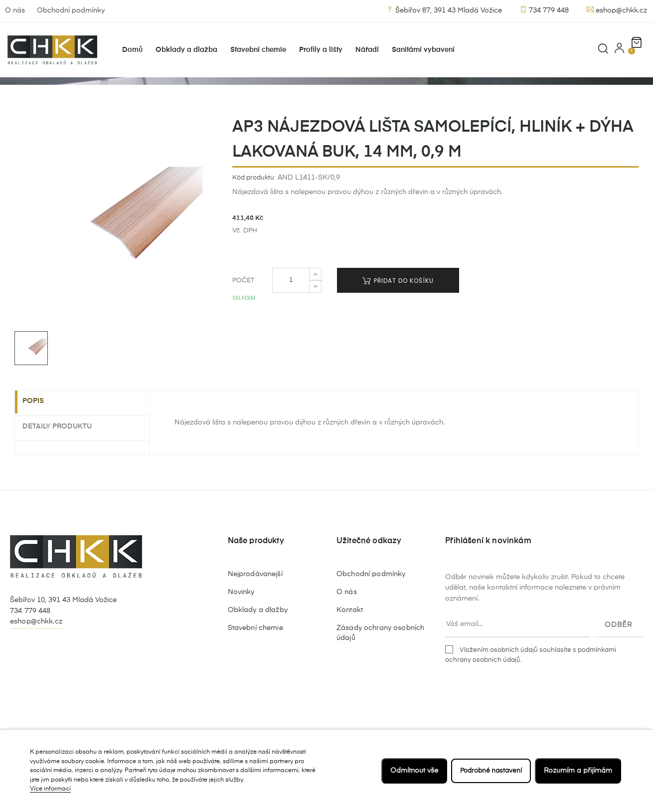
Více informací (50, 789)
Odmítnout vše (410, 771)
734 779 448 (544, 10)
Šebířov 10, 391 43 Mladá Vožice (63, 637)
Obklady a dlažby (258, 647)
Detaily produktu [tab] (65, 463)
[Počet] (291, 318)
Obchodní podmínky (71, 10)
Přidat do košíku (398, 318)
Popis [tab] (41, 439)
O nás (15, 10)
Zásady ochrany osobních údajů (380, 670)
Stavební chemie (255, 665)
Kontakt (350, 647)
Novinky (241, 629)
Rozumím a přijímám (578, 771)
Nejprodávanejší (255, 611)
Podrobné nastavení (489, 771)
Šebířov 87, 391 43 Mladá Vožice (444, 10)
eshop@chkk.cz (617, 10)
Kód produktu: (254, 215)
